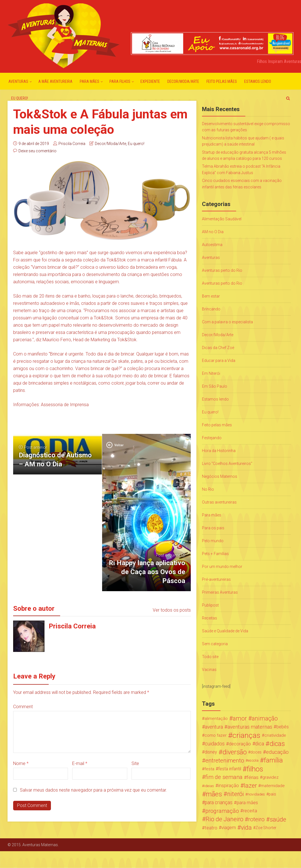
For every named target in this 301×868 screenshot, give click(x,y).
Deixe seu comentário (37, 151)
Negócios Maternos (220, 476)
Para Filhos (120, 81)
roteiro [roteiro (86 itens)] (256, 819)
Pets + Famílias (215, 554)
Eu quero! (20, 98)
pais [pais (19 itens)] (272, 794)
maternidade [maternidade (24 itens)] (273, 786)
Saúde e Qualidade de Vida (225, 631)
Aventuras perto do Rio (222, 270)
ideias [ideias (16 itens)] (209, 786)
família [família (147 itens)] (273, 761)
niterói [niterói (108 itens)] (236, 794)
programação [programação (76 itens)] (222, 811)
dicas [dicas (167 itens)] (277, 744)
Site (135, 763)
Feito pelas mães (222, 81)
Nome (21, 763)
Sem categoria (215, 644)
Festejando (212, 438)
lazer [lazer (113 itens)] (250, 786)
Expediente (150, 81)
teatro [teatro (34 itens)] (211, 828)
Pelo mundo (213, 541)
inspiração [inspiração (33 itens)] (229, 786)
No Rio (208, 489)
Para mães (90, 81)
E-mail (80, 763)
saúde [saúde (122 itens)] (278, 819)
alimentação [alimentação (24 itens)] (216, 719)
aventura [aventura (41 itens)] (214, 727)
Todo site (210, 657)
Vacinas (209, 670)
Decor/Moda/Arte (183, 81)
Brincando (211, 309)
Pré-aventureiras (216, 579)
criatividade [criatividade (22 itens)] (275, 735)
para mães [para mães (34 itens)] (247, 803)
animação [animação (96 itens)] (265, 719)
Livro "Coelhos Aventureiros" (227, 464)
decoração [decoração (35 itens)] (240, 744)
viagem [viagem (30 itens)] (229, 828)
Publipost (210, 605)
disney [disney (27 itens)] (211, 752)
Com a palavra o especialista (227, 322)
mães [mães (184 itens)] (214, 794)
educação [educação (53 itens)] (277, 752)
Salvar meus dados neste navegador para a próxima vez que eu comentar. (93, 790)
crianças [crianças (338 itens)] (246, 735)
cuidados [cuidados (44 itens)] (215, 744)
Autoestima (212, 245)
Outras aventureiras (219, 502)
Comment (23, 707)
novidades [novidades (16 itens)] (256, 794)
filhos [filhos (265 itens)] (255, 769)
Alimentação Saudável (222, 219)
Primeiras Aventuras (220, 592)
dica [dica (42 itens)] (260, 744)
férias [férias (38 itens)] (253, 777)
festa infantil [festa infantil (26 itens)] (230, 769)
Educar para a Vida (219, 361)
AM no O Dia (213, 232)
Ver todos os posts (172, 610)
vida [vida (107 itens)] (246, 828)
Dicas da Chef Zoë (218, 348)
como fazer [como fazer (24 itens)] (216, 735)
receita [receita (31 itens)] (250, 811)
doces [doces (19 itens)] (256, 752)
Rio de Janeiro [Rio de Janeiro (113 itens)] (224, 819)
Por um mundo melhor (222, 567)
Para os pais (213, 528)
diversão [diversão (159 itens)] (235, 752)
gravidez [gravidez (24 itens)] (271, 777)
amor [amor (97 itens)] (240, 719)
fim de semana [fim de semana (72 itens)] (224, 777)
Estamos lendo (258, 81)
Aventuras (18, 81)
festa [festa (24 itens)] (209, 769)
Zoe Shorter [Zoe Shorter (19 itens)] (266, 828)
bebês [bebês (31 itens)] (283, 727)
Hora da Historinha (219, 451)
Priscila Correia (72, 144)
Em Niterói (211, 373)
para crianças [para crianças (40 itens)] (219, 803)
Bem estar (211, 296)
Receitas (210, 618)
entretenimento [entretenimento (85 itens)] (225, 761)
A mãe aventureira (55, 81)
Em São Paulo (215, 386)
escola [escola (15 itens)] (253, 760)
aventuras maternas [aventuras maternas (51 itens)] (250, 727)
